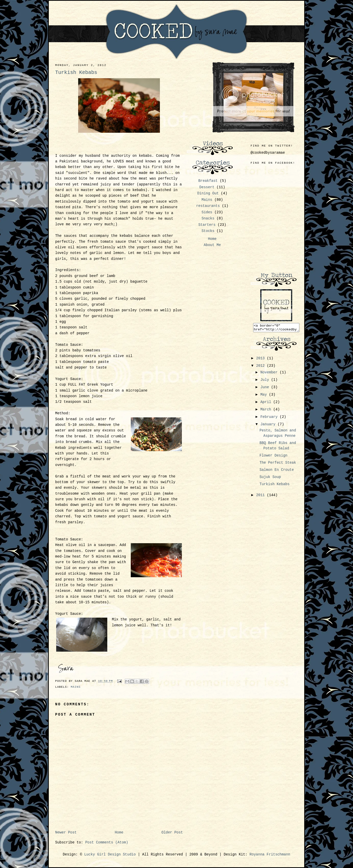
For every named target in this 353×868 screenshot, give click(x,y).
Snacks (208, 218)
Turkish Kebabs (275, 486)
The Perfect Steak (278, 464)
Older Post (172, 832)
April (267, 404)
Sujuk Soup (270, 478)
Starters (207, 225)
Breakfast (208, 181)
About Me (212, 245)
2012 (262, 367)
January (269, 426)
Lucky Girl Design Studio (110, 854)
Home (119, 832)
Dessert (207, 187)
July (266, 381)
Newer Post (66, 832)
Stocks (208, 231)
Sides (207, 212)
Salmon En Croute (277, 471)
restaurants (208, 206)
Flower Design (273, 457)
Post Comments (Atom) (107, 842)
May (265, 396)
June (266, 389)
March (267, 411)
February (270, 418)
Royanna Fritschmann (270, 854)
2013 (262, 360)
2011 (262, 497)
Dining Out (208, 193)
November (270, 374)
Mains (76, 687)
